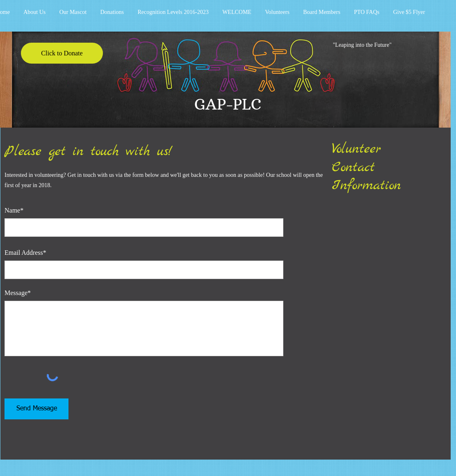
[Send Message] (36, 409)
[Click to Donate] (62, 53)
